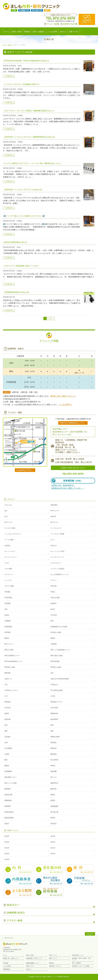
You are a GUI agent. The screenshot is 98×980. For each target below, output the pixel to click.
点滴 (6, 742)
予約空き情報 (55, 598)
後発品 (7, 713)
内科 (52, 621)
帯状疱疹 (7, 702)
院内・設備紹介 (77, 963)
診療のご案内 (30, 955)
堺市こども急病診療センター (60, 650)
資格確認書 (54, 806)
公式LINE (54, 615)
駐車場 (53, 818)
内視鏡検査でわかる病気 (59, 627)
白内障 (7, 754)
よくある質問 (7, 966)
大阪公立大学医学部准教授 (60, 679)
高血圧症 (53, 824)
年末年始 (7, 708)
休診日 (20, 66)
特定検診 (53, 742)
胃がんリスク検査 (11, 783)
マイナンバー (9, 574)
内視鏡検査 (87, 21)
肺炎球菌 (53, 771)
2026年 (7, 836)
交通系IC (53, 603)
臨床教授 (7, 789)
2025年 (53, 836)
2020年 (7, 854)
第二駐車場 (54, 760)
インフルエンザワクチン (13, 534)
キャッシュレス (10, 551)
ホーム (5, 955)
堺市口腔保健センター (12, 656)
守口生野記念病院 (57, 690)
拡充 (6, 725)
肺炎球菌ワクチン (11, 777)
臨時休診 (53, 789)
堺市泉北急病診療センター (14, 661)
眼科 (6, 760)
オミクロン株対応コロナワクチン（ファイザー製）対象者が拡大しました (32, 163)
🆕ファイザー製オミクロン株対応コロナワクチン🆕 (24, 216)
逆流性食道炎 (9, 812)
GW (6, 511)
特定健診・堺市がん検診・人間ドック (81, 959)
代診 (6, 609)
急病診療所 (54, 719)
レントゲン (8, 580)
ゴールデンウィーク (57, 557)
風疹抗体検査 (9, 818)
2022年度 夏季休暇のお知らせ (15, 242)
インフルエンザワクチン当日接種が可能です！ (22, 84)
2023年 (53, 842)
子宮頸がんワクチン (11, 690)
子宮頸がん (54, 685)
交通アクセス (30, 966)
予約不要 (53, 586)
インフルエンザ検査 (57, 534)
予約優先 (7, 592)
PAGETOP (90, 934)
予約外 (53, 592)
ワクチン (53, 580)
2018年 (7, 859)
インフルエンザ (56, 528)
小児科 (53, 696)
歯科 (52, 731)
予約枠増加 (8, 598)
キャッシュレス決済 (57, 551)
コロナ (7, 563)
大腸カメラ (8, 679)
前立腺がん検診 (56, 632)
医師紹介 (52, 963)
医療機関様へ (7, 969)
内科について (53, 955)
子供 (6, 685)
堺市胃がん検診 (56, 667)
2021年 (53, 848)
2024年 (7, 842)
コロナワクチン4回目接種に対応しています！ (22, 266)
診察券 (53, 800)
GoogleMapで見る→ (25, 470)
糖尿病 (7, 766)
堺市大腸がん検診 (57, 656)
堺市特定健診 (55, 661)
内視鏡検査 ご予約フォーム (34, 958)
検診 (6, 731)
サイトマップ (9, 938)
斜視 (52, 725)
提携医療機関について (33, 963)
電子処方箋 (54, 812)
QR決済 (53, 516)
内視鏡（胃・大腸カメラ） (11, 958)
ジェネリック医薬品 (57, 569)
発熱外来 (53, 748)
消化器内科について (78, 955)
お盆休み (7, 545)
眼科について (53, 958)
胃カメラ (53, 777)
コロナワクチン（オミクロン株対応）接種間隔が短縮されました (29, 111)
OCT (6, 516)
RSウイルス (8, 522)
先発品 (7, 615)
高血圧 (7, 824)
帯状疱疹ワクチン (57, 702)
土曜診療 (53, 644)
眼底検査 (53, 754)
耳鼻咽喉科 (8, 771)
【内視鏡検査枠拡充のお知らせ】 (17, 292)
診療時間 (7, 806)
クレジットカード (11, 557)
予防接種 (20, 89)
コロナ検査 (8, 569)
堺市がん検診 (9, 650)
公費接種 (7, 621)
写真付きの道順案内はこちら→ (73, 423)
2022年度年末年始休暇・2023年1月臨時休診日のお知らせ (26, 61)
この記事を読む (8, 76)
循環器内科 (54, 713)
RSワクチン (55, 522)
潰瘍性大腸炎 (55, 737)
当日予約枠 (54, 708)
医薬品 (53, 638)
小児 (6, 696)
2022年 (7, 848)
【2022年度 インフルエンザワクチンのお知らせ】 (23, 190)
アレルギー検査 (10, 528)
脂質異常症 (54, 783)
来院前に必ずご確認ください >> (63, 396)
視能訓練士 (8, 800)
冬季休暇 (7, 632)
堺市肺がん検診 (10, 667)
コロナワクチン (56, 563)
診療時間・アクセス (55, 966)
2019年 (53, 854)
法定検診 (7, 737)
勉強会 (7, 638)
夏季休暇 (7, 673)
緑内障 (53, 766)
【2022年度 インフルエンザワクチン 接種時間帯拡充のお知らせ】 (30, 137)
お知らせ (53, 545)
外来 (52, 673)
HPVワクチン (55, 511)
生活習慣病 (8, 748)
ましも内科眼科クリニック (60, 574)
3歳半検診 (54, 505)
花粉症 (53, 795)
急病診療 (7, 719)
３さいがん (8, 505)
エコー (53, 540)
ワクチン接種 (9, 586)
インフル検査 (9, 540)
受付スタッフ (9, 644)
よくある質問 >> (66, 405)
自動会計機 (8, 795)
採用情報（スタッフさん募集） (81, 966)
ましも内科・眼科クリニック (48, 977)
